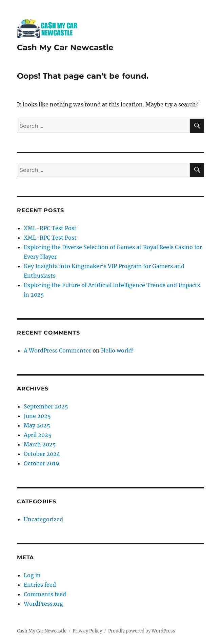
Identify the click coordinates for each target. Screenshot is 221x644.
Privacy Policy (87, 631)
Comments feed (45, 594)
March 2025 (40, 444)
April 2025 (38, 435)
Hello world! (117, 350)
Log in (32, 575)
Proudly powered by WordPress (142, 631)
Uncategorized (43, 519)
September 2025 (46, 406)
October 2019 (42, 463)
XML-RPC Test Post (50, 228)
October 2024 (42, 454)
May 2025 (37, 425)
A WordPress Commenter (57, 350)
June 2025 (37, 416)
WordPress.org (43, 604)
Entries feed (40, 585)
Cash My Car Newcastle (65, 47)
